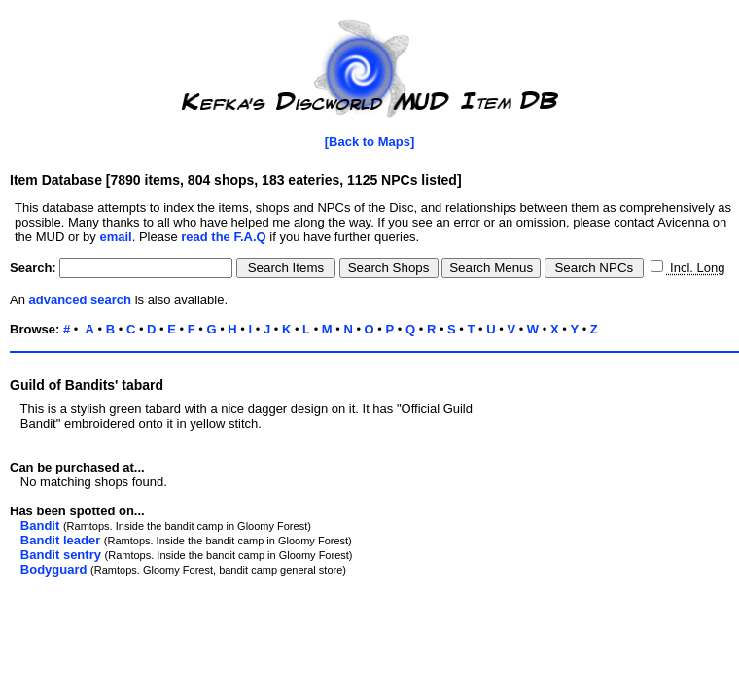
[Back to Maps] (369, 141)
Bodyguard (54, 569)
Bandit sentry (61, 555)
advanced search (81, 300)
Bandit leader (60, 540)
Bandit (40, 525)
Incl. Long (695, 268)
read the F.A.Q (223, 237)
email (115, 237)
